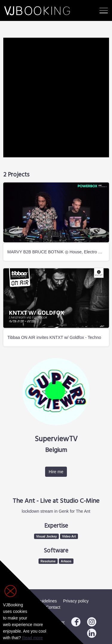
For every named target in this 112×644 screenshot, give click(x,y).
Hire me (56, 472)
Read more (32, 638)
